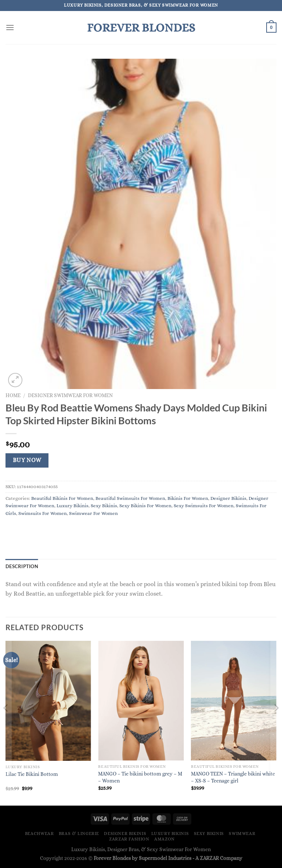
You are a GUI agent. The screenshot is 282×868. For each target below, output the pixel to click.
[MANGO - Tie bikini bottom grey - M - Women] (141, 701)
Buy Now (27, 460)
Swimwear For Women (93, 513)
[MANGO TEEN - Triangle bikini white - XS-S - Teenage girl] (234, 701)
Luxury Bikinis (73, 506)
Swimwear (242, 834)
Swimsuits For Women (43, 513)
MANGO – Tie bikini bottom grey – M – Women (140, 777)
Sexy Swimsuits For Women (204, 506)
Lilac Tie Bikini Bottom (32, 774)
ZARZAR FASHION (129, 839)
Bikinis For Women (188, 498)
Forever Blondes (141, 28)
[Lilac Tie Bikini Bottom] (48, 701)
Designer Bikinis (228, 498)
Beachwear (39, 834)
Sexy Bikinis (104, 506)
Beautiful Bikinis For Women (62, 498)
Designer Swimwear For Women (70, 395)
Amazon (164, 839)
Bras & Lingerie (79, 834)
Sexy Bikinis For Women (145, 506)
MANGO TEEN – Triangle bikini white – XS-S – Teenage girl (233, 777)
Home (13, 395)
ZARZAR (209, 858)
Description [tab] (22, 566)
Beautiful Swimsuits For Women (130, 498)
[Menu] (10, 27)
